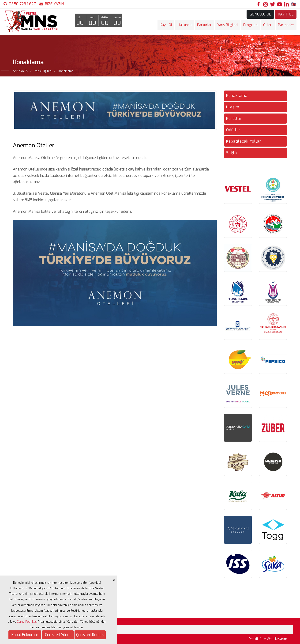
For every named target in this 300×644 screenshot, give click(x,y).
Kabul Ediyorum (25, 635)
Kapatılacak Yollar (244, 141)
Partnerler (286, 25)
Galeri (268, 25)
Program (250, 25)
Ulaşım (233, 107)
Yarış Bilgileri (227, 25)
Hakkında (185, 25)
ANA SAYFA (20, 71)
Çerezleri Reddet (90, 635)
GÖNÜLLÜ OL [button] (260, 14)
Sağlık (232, 153)
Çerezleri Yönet (58, 635)
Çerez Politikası (27, 622)
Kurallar (234, 119)
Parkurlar (204, 25)
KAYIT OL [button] (286, 14)
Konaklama (237, 96)
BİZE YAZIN (54, 4)
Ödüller (233, 130)
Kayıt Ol (166, 25)
